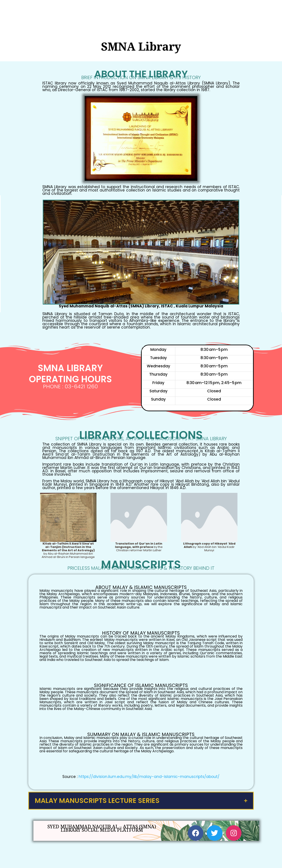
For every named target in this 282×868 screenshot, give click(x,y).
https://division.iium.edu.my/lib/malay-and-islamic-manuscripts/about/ (149, 776)
